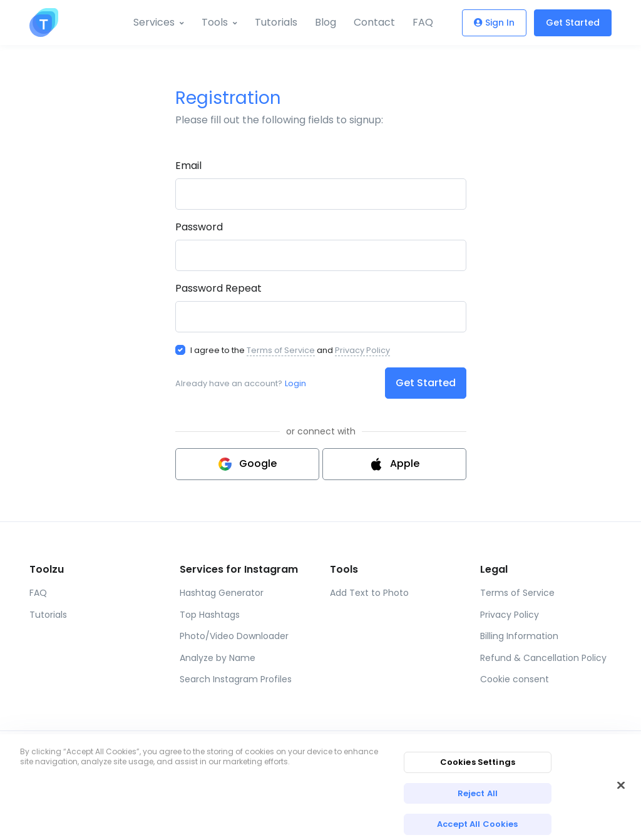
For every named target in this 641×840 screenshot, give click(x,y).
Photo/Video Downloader (234, 636)
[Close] (621, 785)
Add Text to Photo (369, 593)
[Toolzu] (44, 23)
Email (188, 166)
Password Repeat (218, 288)
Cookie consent (515, 679)
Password (199, 227)
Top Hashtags (210, 615)
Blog (326, 22)
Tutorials (276, 22)
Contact (374, 22)
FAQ (423, 22)
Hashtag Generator (222, 593)
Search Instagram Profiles (236, 679)
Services (154, 22)
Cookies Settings (478, 762)
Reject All (478, 793)
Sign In (494, 23)
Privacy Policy (362, 350)
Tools (215, 22)
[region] (320, 787)
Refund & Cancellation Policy (543, 658)
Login (295, 383)
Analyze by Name (218, 658)
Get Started (573, 23)
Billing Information (519, 636)
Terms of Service (281, 350)
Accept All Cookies (477, 824)
